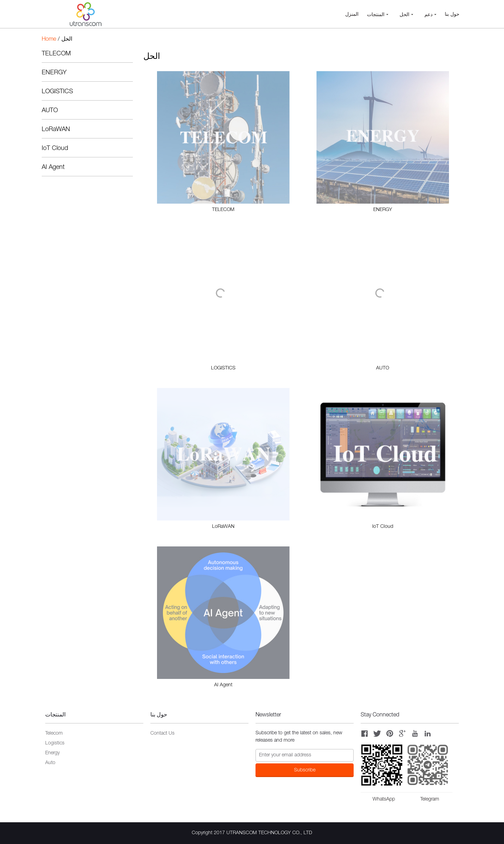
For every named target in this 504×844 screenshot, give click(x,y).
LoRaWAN (56, 130)
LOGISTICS (57, 92)
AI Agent (53, 168)
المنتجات (378, 15)
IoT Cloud (55, 149)
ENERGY (54, 73)
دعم (430, 15)
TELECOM (56, 54)
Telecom (54, 734)
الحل (406, 15)
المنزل (352, 15)
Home (49, 40)
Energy (52, 753)
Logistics (55, 743)
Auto (50, 763)
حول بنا (452, 15)
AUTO (50, 111)
